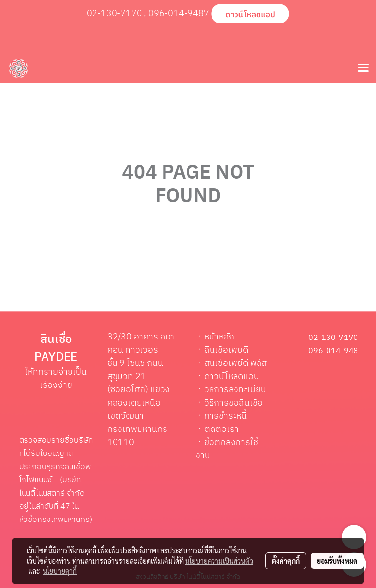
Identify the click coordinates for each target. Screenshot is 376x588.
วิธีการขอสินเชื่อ (234, 403)
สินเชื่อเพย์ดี (226, 350)
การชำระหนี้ (225, 416)
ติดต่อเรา (222, 430)
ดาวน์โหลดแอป (232, 377)
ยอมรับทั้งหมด (337, 561)
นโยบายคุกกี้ (60, 571)
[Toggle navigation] (363, 68)
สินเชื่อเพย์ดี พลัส (235, 363)
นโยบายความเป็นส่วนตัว (219, 561)
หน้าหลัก (219, 337)
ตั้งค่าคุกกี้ (286, 561)
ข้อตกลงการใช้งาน (227, 449)
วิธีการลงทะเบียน (235, 390)
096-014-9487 (179, 14)
